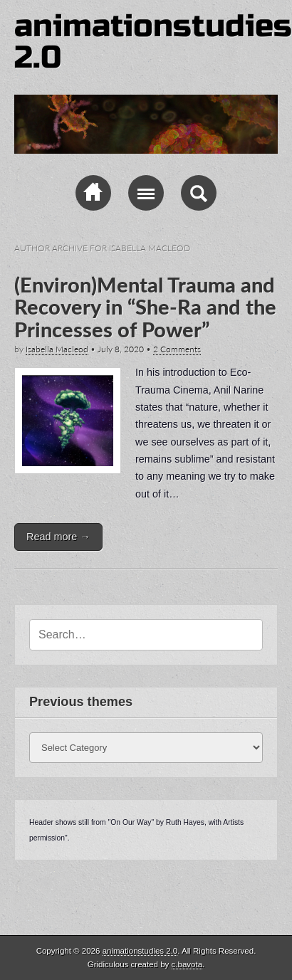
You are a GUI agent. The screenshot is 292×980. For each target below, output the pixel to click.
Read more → (58, 537)
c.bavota (187, 964)
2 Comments (177, 349)
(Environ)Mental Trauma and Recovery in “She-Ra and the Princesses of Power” (145, 307)
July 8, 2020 (121, 349)
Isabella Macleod (57, 349)
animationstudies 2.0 (153, 42)
